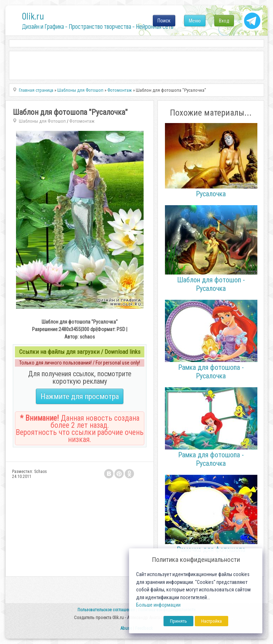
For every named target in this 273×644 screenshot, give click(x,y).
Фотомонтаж (82, 121)
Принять (178, 621)
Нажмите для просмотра (80, 396)
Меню (195, 21)
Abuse (126, 628)
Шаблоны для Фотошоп (42, 121)
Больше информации (158, 605)
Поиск (164, 21)
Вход (224, 21)
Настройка (212, 621)
